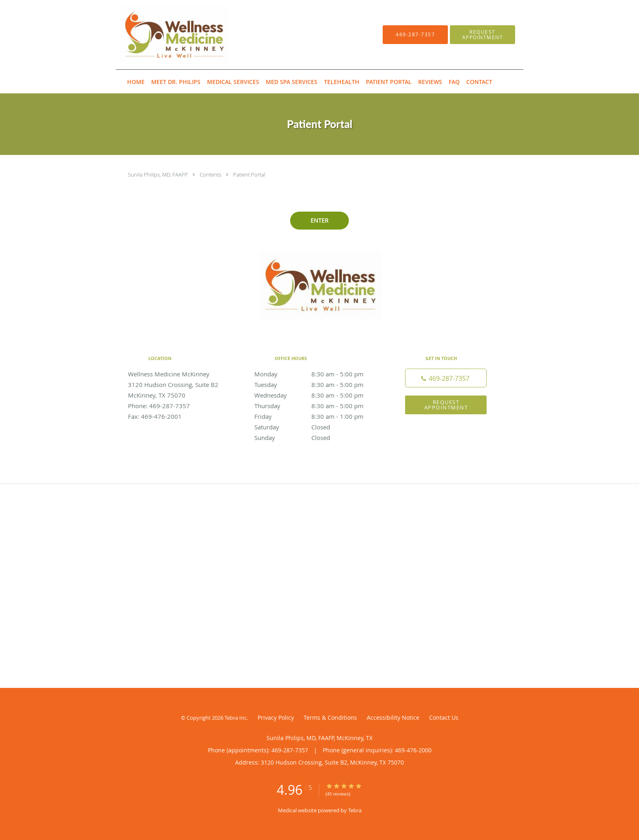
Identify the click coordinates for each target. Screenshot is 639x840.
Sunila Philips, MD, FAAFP (159, 175)
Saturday (317, 427)
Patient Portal (249, 175)
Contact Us (444, 717)
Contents (211, 175)
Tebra (355, 810)
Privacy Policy (276, 717)
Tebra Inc (236, 718)
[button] (483, 35)
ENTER (319, 220)
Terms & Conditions (330, 717)
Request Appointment (446, 405)
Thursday (317, 406)
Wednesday (317, 395)
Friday (317, 416)
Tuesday (317, 385)
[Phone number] (446, 378)
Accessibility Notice (393, 717)
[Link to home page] (162, 35)
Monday (317, 374)
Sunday (317, 438)
